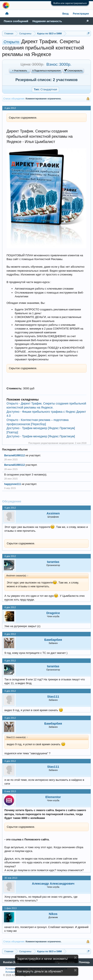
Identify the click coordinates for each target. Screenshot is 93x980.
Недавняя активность (47, 21)
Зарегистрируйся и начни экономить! (43, 959)
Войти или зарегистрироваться (70, 3)
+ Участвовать (20, 71)
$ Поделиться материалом (46, 71)
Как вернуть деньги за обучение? (40, 971)
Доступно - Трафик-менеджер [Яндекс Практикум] (41, 436)
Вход (66, 14)
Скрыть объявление (75, 958)
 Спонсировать (73, 71)
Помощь (84, 962)
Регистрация (81, 14)
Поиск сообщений (16, 21)
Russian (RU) (11, 962)
